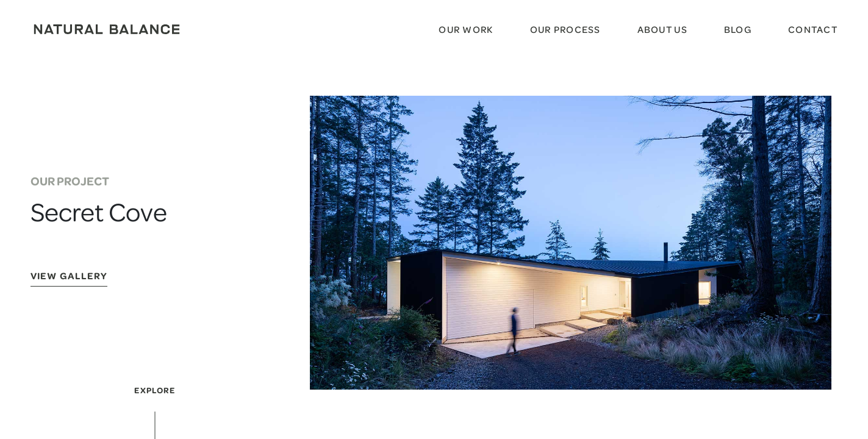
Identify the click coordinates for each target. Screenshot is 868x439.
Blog (738, 29)
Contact (813, 29)
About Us (662, 29)
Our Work (466, 29)
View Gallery (69, 277)
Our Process (565, 29)
